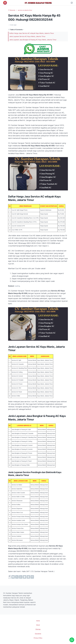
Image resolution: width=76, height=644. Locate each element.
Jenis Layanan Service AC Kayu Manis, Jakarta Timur (27, 36)
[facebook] (13, 577)
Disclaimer (38, 634)
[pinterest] (28, 577)
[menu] (5, 3)
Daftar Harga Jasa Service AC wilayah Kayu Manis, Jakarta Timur (32, 33)
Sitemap (38, 629)
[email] (32, 577)
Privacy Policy (38, 638)
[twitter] (17, 577)
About (38, 625)
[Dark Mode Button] (72, 3)
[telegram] (25, 577)
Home (38, 621)
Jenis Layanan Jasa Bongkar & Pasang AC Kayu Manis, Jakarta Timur (33, 40)
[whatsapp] (21, 577)
